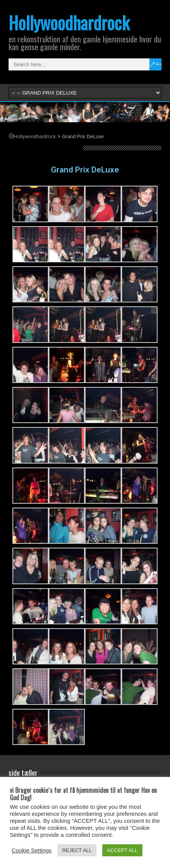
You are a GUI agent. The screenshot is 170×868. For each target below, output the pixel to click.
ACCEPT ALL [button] (122, 850)
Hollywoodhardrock (69, 22)
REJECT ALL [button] (77, 850)
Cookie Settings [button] (32, 850)
